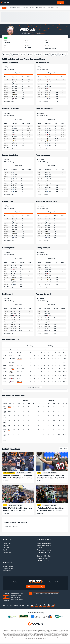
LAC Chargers (26, 33)
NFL (4, 8)
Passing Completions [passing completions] (10, 155)
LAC (10, 407)
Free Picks (25, 8)
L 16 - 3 (19, 352)
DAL (13, 362)
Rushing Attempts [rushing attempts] (43, 248)
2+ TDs (23, 54)
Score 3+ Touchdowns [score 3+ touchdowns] (45, 109)
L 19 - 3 (19, 355)
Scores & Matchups (14, 8)
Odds (32, 8)
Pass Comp (38, 54)
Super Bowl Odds (53, 8)
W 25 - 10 (19, 378)
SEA (9, 416)
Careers (5, 547)
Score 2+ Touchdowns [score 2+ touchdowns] (11, 109)
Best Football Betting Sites (11, 528)
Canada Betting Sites (44, 557)
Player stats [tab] (18, 73)
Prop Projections (41, 8)
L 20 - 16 (19, 359)
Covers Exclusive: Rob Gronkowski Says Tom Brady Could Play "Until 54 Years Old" (51, 477)
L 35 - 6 (19, 375)
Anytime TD (6, 54)
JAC (13, 375)
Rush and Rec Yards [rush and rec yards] (44, 294)
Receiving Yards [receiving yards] (8, 248)
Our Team (6, 549)
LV (13, 372)
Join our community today (36, 588)
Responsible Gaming (44, 551)
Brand (5, 551)
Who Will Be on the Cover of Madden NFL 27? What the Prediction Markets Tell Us (18, 477)
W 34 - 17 (20, 362)
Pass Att (46, 54)
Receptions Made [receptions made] (43, 62)
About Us (7, 541)
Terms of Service (24, 607)
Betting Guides (44, 541)
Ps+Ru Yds (62, 54)
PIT (13, 379)
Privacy (16, 607)
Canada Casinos (42, 560)
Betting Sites (43, 554)
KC (13, 365)
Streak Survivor (8, 568)
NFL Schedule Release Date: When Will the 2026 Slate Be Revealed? (50, 510)
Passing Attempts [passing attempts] (43, 155)
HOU (14, 359)
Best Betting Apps (43, 562)
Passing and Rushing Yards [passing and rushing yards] (46, 201)
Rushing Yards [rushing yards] (8, 294)
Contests (7, 564)
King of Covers (8, 570)
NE (13, 352)
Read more (64, 449)
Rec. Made (15, 54)
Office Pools (7, 572)
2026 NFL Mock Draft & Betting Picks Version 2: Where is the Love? (17, 510)
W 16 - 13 (19, 365)
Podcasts (40, 549)
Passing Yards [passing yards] (8, 201)
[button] (35, 387)
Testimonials (7, 554)
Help (11, 607)
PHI (13, 369)
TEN (13, 382)
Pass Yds (54, 54)
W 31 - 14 (19, 372)
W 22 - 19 (20, 369)
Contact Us (7, 545)
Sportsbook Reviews (44, 545)
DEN (13, 356)
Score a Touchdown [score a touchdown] (10, 62)
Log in (61, 3)
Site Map (6, 607)
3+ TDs (30, 54)
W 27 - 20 (20, 382)
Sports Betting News (44, 547)
